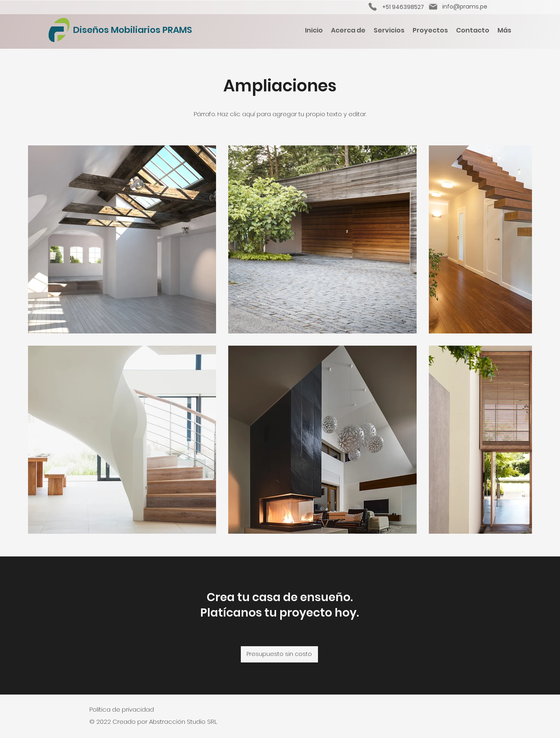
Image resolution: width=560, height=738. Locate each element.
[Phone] (373, 6)
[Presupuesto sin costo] (279, 654)
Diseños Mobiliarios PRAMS (133, 30)
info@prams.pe (465, 6)
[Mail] (433, 7)
